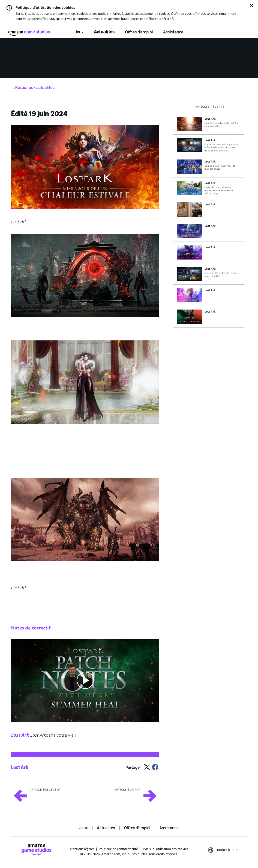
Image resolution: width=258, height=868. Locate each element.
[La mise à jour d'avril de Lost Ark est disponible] (209, 124)
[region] (210, 216)
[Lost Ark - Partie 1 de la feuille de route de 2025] (209, 274)
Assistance (173, 32)
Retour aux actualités (35, 88)
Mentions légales (82, 849)
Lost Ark (20, 768)
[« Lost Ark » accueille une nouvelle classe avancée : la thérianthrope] (209, 188)
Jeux (79, 32)
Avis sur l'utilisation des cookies (165, 849)
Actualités (104, 32)
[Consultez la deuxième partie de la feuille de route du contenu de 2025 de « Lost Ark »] (209, 145)
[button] (85, 167)
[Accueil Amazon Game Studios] (29, 33)
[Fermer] (252, 6)
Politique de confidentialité (118, 849)
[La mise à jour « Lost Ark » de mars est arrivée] (209, 167)
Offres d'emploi (139, 32)
